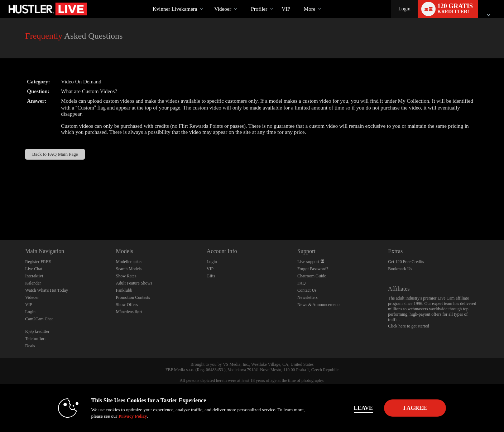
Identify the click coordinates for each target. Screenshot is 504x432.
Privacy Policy (121, 416)
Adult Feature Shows (134, 283)
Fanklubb (124, 290)
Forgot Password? (313, 269)
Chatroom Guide (312, 276)
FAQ (301, 283)
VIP (286, 9)
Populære (208, 0)
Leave (352, 408)
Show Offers (127, 305)
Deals (30, 346)
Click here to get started (409, 326)
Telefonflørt (35, 339)
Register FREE (38, 262)
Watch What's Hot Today (47, 290)
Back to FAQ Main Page (55, 154)
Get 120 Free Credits (406, 262)
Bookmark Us (400, 269)
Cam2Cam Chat (39, 319)
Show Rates (126, 276)
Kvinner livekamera (175, 9)
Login (404, 9)
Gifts (211, 276)
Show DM (0, 213)
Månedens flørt (129, 312)
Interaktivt (34, 276)
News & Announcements (319, 305)
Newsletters (308, 297)
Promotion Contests (133, 297)
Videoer (223, 9)
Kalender (33, 283)
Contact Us (307, 290)
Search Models (129, 269)
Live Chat (34, 269)
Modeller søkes (129, 262)
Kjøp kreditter (37, 331)
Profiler (259, 9)
